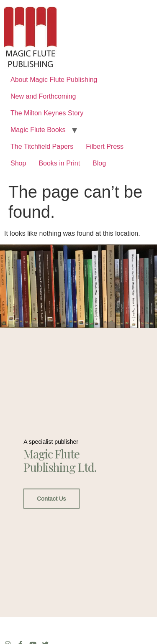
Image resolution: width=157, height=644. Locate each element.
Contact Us (51, 498)
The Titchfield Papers (42, 146)
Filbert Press (105, 146)
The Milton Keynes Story (47, 113)
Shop (18, 163)
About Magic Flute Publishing (54, 80)
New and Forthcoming (43, 96)
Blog (99, 163)
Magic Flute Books (38, 130)
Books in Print (59, 163)
